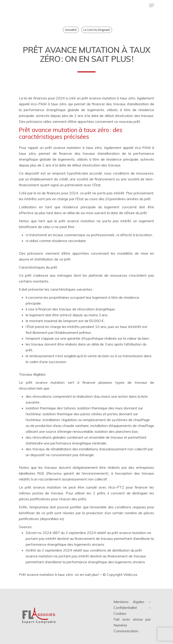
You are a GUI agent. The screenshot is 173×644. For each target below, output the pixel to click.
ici (61, 519)
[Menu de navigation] (152, 5)
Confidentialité (125, 608)
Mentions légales (129, 602)
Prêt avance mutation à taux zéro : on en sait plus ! (59, 574)
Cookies (120, 613)
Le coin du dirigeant (97, 30)
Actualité (71, 30)
